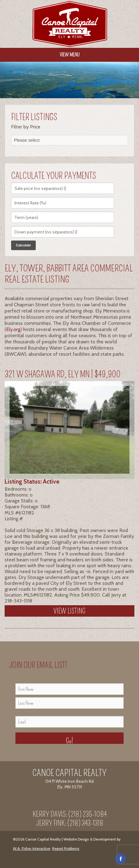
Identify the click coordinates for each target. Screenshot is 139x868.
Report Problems (66, 848)
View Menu (70, 55)
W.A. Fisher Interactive (32, 848)
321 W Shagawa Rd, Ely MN (47, 374)
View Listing (69, 611)
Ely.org (13, 329)
